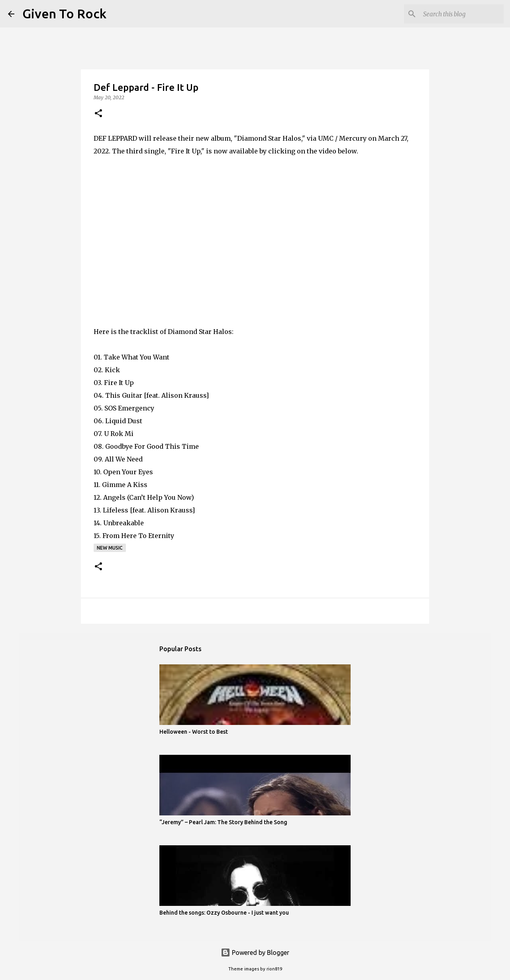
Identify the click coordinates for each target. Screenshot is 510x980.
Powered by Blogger (255, 953)
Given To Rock (64, 14)
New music (110, 548)
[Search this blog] (462, 14)
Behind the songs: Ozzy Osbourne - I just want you (224, 913)
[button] (98, 114)
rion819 (274, 969)
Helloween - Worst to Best (194, 732)
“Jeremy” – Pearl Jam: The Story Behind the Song (223, 822)
